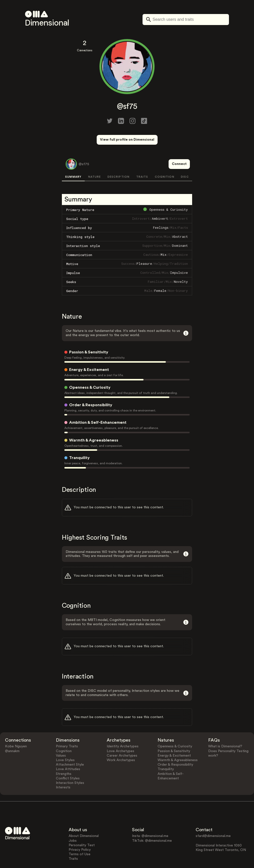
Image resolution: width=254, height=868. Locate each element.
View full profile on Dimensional (127, 140)
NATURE (95, 158)
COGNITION (165, 158)
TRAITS (142, 158)
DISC (185, 158)
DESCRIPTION (118, 158)
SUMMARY (73, 158)
